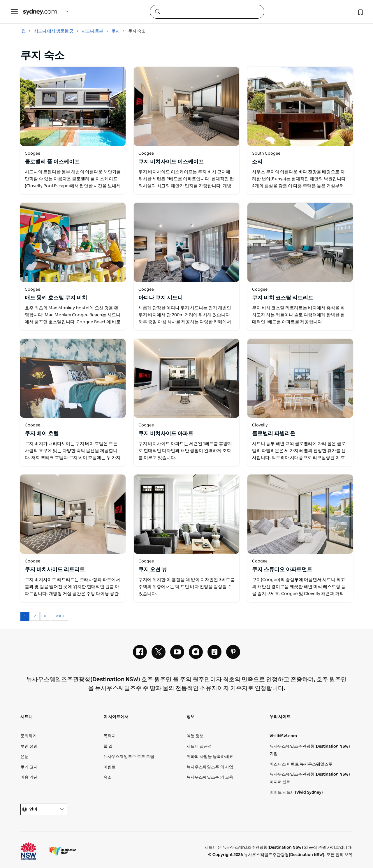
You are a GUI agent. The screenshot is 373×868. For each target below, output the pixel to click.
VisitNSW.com (283, 736)
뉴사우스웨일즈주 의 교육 (210, 777)
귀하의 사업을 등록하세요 (210, 757)
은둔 (24, 757)
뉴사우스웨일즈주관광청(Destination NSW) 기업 (310, 750)
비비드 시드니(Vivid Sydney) (296, 793)
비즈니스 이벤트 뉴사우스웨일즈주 (301, 764)
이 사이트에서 (116, 717)
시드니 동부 (95, 31)
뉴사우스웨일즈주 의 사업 (210, 767)
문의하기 (29, 736)
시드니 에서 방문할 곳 (56, 31)
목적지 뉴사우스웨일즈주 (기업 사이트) (63, 851)
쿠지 (118, 31)
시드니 (26, 717)
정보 (191, 717)
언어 (44, 810)
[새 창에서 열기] (73, 106)
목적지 (110, 736)
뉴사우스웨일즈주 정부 (34, 851)
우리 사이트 (280, 717)
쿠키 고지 (29, 767)
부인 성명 (29, 747)
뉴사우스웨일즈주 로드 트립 (129, 757)
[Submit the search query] (157, 11)
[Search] (207, 12)
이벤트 (110, 767)
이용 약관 (29, 777)
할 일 (108, 747)
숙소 (108, 777)
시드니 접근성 (199, 747)
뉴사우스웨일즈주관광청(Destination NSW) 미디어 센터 (310, 778)
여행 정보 (195, 736)
